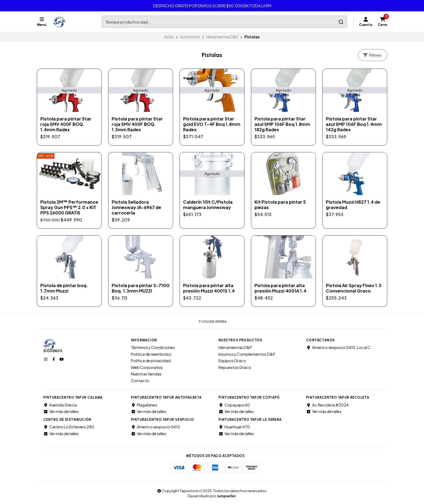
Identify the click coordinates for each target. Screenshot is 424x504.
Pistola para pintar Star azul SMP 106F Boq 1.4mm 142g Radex (354, 124)
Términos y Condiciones (153, 347)
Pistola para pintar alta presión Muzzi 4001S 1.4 (209, 288)
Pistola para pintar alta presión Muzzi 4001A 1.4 (280, 288)
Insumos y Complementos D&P (247, 354)
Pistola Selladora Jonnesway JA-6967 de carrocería (136, 207)
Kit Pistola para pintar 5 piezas (280, 205)
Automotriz (190, 37)
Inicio (169, 37)
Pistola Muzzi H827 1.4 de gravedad (353, 205)
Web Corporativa (147, 367)
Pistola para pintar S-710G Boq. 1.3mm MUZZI (141, 288)
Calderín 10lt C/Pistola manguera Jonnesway (208, 205)
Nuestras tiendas (146, 374)
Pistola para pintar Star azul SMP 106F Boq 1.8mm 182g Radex (282, 124)
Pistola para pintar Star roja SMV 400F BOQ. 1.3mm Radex (137, 124)
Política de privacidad (151, 361)
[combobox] (224, 22)
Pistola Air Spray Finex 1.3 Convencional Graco (354, 288)
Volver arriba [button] (212, 322)
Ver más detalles (61, 411)
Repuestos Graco (235, 367)
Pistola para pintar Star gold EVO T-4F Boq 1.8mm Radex (212, 124)
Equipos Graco (232, 361)
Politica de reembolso (151, 354)
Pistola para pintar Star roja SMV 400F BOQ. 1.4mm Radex (66, 124)
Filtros (372, 55)
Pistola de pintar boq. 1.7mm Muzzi (64, 288)
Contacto (140, 381)
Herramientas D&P (222, 37)
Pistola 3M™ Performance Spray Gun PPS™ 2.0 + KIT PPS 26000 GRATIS (69, 207)
